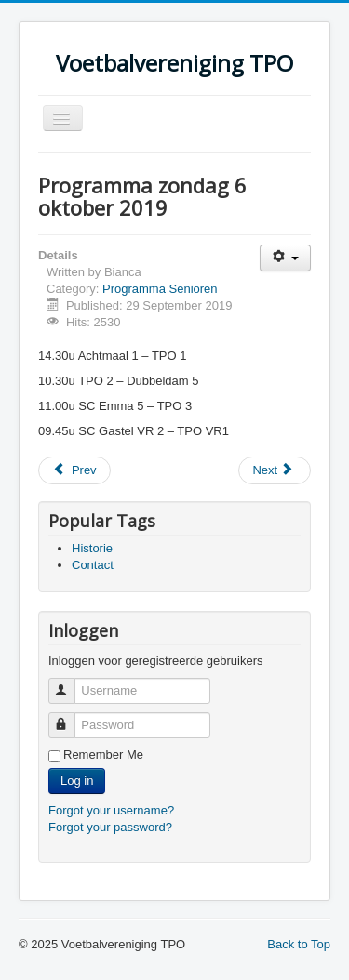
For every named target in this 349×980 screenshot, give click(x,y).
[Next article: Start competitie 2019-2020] (275, 470)
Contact (93, 565)
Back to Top (299, 944)
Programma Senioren (160, 289)
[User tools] (285, 258)
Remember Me (103, 755)
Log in (77, 781)
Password (70, 717)
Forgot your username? (111, 810)
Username (70, 683)
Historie (92, 548)
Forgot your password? (110, 827)
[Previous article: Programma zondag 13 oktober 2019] (74, 470)
